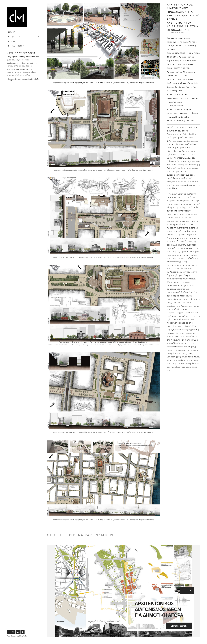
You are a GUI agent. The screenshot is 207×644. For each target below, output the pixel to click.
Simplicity (23, 636)
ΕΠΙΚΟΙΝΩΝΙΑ (16, 46)
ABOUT (12, 41)
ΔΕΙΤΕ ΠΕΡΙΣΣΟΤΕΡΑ (179, 626)
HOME (12, 32)
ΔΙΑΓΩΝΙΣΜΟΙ (179, 33)
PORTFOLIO (15, 37)
